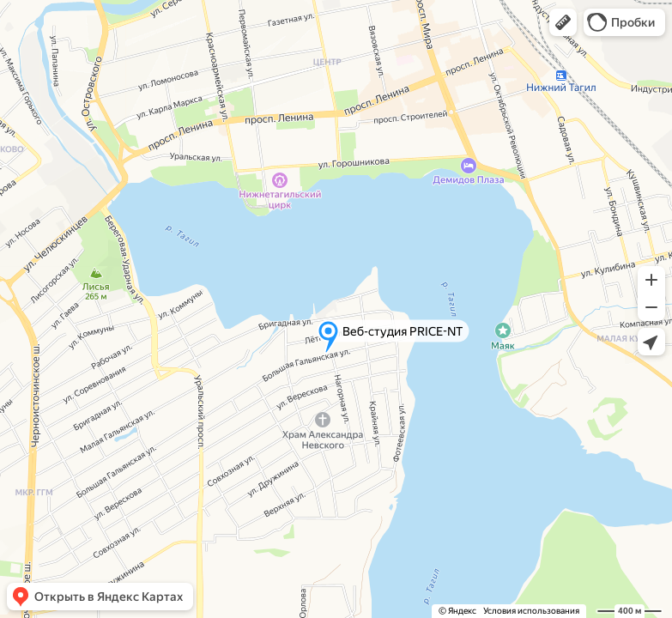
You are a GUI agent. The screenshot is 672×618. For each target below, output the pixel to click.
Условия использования (531, 611)
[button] (563, 22)
